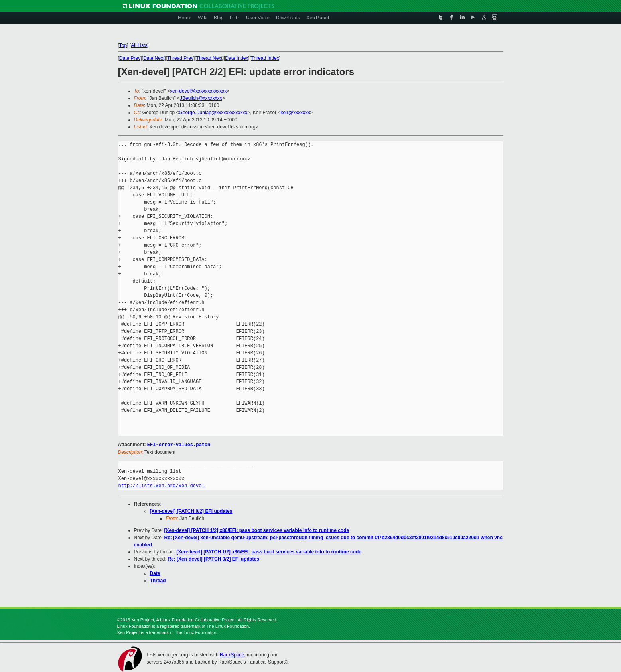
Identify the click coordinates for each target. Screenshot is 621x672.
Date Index (237, 58)
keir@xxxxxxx (296, 113)
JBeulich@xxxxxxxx (201, 98)
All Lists (139, 45)
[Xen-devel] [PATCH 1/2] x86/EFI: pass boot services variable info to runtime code (257, 530)
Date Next (154, 58)
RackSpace (232, 654)
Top (123, 45)
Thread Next (209, 58)
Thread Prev (180, 58)
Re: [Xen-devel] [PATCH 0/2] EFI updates (213, 559)
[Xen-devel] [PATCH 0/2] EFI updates (191, 511)
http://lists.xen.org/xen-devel (162, 485)
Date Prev (130, 58)
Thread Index (265, 58)
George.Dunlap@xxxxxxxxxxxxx (213, 113)
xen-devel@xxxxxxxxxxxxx (198, 91)
